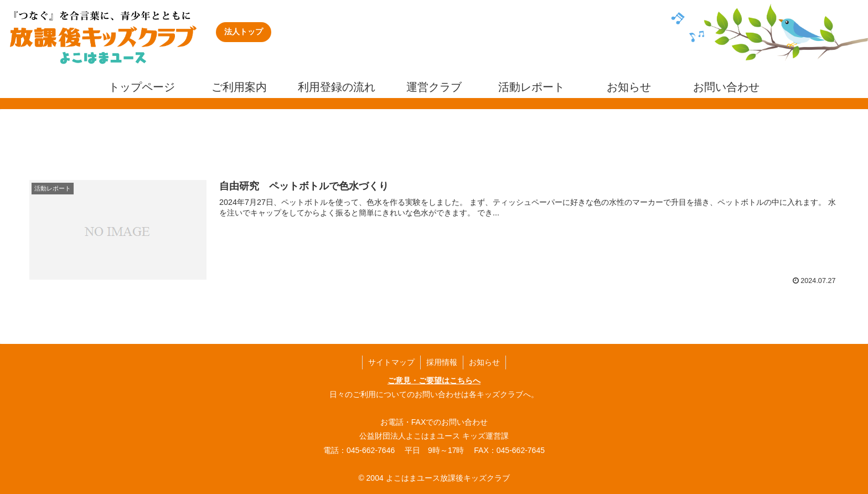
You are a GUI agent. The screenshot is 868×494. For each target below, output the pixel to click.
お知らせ (484, 362)
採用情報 (442, 362)
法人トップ (244, 32)
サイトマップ (391, 362)
